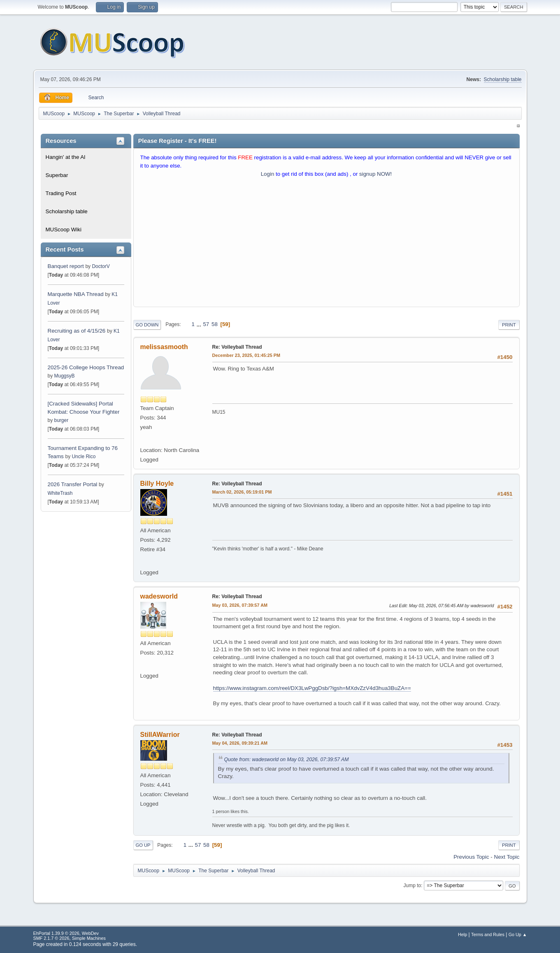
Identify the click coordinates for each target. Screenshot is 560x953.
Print (509, 325)
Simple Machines (89, 938)
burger (62, 420)
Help (462, 934)
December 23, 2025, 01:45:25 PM (246, 355)
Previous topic (471, 857)
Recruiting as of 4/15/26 (77, 331)
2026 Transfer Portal (73, 484)
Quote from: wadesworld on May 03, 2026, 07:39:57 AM (287, 760)
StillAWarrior (160, 735)
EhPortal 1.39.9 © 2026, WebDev (66, 933)
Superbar (57, 175)
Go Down (147, 325)
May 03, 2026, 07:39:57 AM (240, 605)
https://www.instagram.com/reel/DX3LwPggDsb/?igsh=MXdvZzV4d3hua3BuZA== (312, 688)
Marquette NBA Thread (76, 294)
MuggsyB (65, 376)
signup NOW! (375, 174)
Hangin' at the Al (66, 157)
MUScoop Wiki (64, 230)
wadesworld (159, 596)
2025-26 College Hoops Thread (86, 367)
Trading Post (61, 193)
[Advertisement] (326, 244)
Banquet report (66, 266)
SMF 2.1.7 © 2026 (51, 938)
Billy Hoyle (157, 483)
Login (268, 174)
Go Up (143, 845)
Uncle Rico (84, 457)
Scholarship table (503, 79)
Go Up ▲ (518, 934)
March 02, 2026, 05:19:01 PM (242, 492)
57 (206, 324)
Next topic (507, 857)
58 (215, 324)
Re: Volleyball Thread (237, 347)
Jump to (412, 885)
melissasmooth (164, 347)
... (200, 324)
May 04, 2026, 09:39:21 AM (240, 743)
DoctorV (101, 266)
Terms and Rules (488, 934)
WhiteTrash (60, 493)
